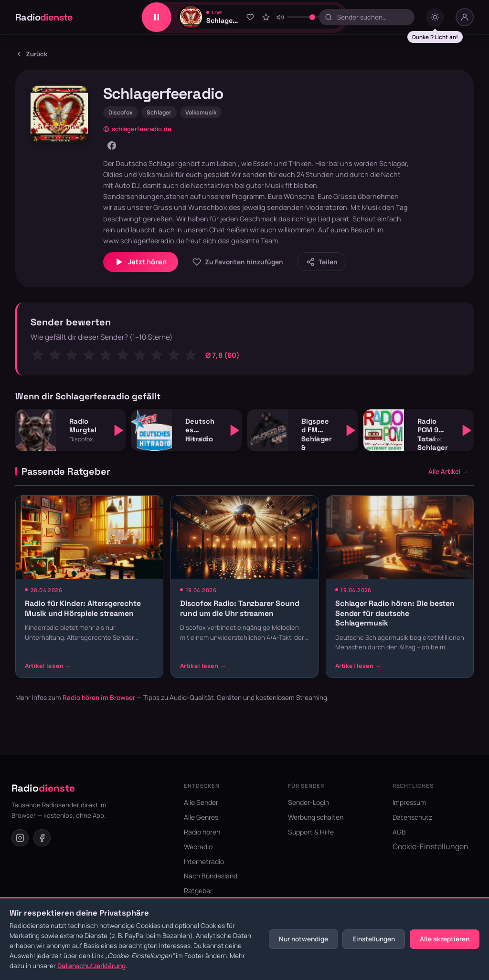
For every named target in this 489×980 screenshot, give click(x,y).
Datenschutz (412, 817)
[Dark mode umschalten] (435, 17)
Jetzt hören (141, 262)
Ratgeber (198, 891)
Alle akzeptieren (445, 939)
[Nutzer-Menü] (465, 17)
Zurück (31, 54)
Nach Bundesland (211, 876)
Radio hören (202, 832)
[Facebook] (112, 146)
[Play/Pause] (157, 17)
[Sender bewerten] (266, 17)
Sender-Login (308, 802)
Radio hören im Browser (99, 698)
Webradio (198, 847)
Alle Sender (201, 802)
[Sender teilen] (322, 262)
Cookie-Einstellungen (431, 846)
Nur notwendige (303, 939)
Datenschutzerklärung (91, 966)
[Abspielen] (119, 430)
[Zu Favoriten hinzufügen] (250, 17)
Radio (44, 17)
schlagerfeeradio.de (137, 129)
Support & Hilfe (311, 832)
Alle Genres (201, 817)
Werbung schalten (316, 817)
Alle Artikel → (448, 471)
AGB (399, 832)
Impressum (409, 802)
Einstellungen (374, 939)
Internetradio (204, 861)
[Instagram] (20, 838)
